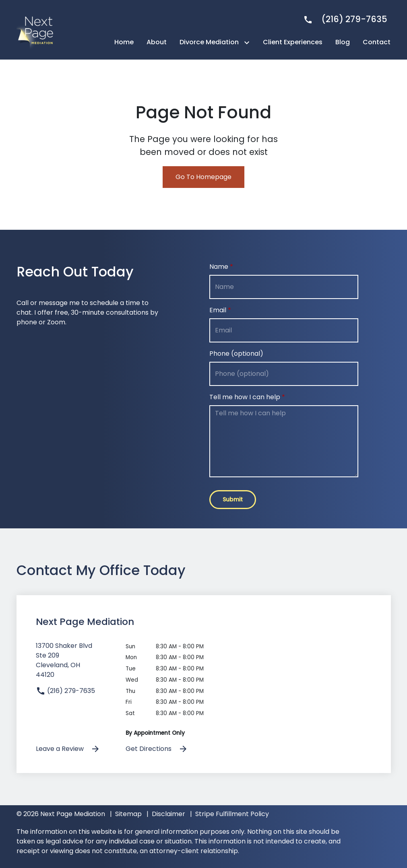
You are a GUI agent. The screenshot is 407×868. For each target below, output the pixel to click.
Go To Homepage (203, 177)
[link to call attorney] (342, 19)
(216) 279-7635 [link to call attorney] (65, 691)
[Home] (124, 42)
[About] (157, 42)
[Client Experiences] (293, 42)
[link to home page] (37, 29)
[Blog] (343, 42)
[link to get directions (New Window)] (75, 664)
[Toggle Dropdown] (248, 42)
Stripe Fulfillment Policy (232, 814)
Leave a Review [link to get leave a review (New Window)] (68, 749)
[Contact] (377, 42)
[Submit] (233, 500)
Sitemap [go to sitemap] (128, 814)
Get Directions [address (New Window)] (157, 749)
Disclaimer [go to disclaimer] (168, 814)
